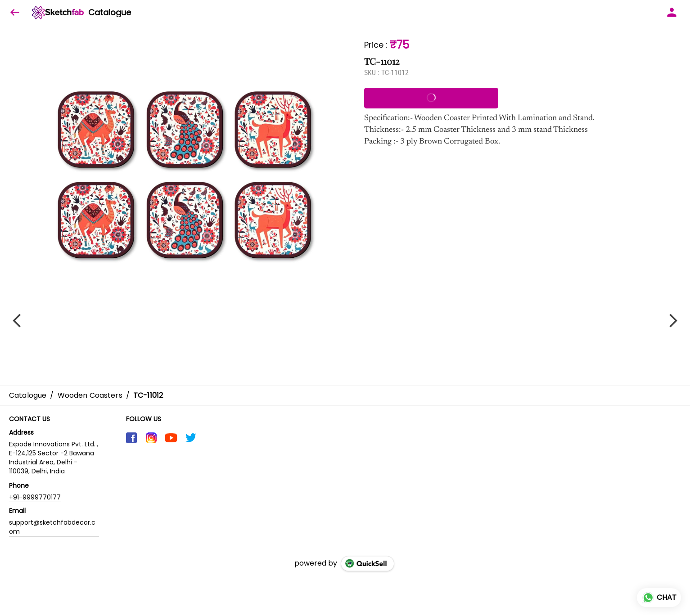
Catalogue (110, 13)
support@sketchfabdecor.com (52, 527)
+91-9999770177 (35, 497)
